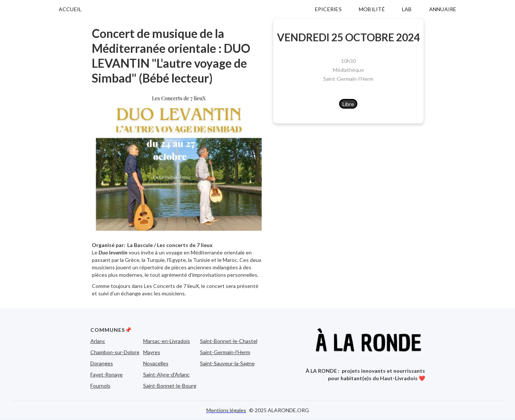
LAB (407, 9)
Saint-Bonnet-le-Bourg (170, 386)
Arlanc (98, 341)
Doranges (102, 363)
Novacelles (156, 363)
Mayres (152, 352)
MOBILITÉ (372, 9)
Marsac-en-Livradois (167, 341)
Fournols (100, 386)
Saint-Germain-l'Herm (348, 79)
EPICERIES (328, 9)
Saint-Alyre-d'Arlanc (166, 374)
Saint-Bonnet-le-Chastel (229, 341)
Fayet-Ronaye (107, 374)
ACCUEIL (70, 9)
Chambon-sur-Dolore (115, 352)
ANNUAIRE (443, 9)
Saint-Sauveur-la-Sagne (227, 363)
